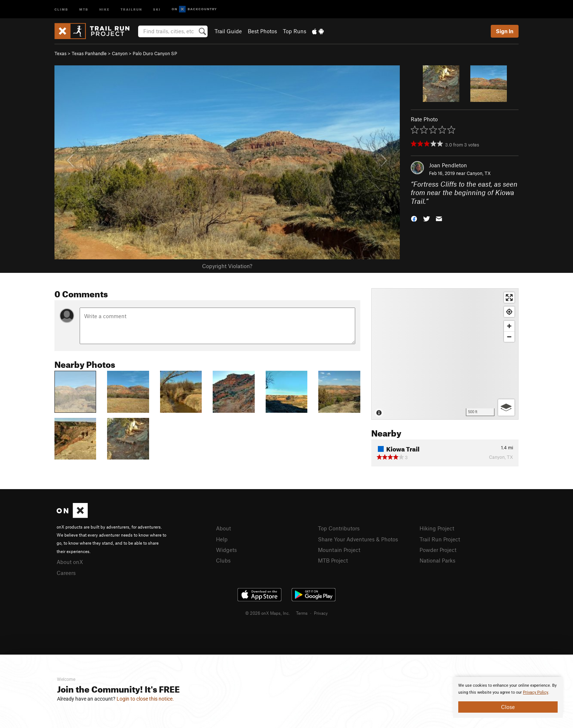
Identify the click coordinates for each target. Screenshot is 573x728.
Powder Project (438, 550)
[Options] (506, 407)
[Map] (445, 354)
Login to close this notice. (145, 699)
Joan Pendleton (448, 165)
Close (508, 707)
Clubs (223, 560)
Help (222, 539)
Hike (105, 9)
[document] (508, 697)
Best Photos (262, 31)
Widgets (226, 550)
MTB (84, 9)
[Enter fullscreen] (509, 298)
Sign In (505, 31)
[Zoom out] (509, 337)
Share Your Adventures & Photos (358, 539)
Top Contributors (339, 528)
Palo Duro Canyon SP (155, 53)
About (223, 528)
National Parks (437, 560)
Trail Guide (228, 31)
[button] (414, 218)
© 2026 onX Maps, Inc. (267, 613)
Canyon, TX (479, 173)
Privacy (321, 613)
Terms (302, 613)
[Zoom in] (509, 326)
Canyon (120, 53)
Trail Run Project (440, 539)
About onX (70, 562)
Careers (66, 573)
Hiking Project (437, 528)
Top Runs (295, 31)
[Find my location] (509, 312)
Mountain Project (339, 550)
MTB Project (333, 560)
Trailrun (131, 9)
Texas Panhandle (89, 53)
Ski (157, 9)
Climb (61, 9)
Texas (60, 53)
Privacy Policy (536, 692)
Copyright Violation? (227, 266)
